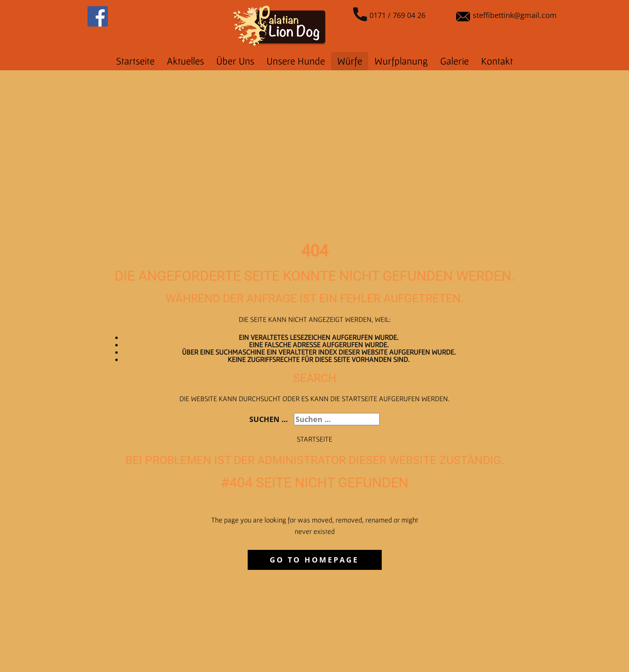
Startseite (314, 439)
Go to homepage (314, 560)
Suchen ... (269, 419)
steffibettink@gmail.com (506, 16)
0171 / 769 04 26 (389, 16)
